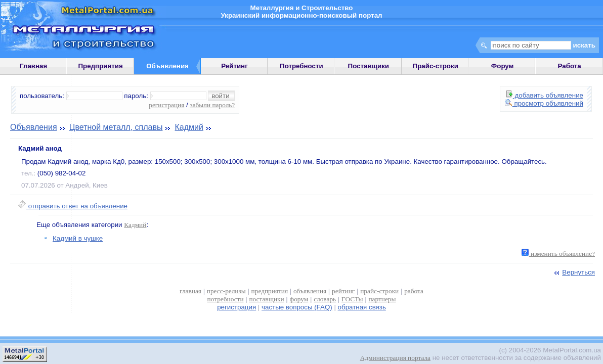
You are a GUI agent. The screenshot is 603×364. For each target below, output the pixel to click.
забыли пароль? (212, 105)
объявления (310, 291)
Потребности (301, 66)
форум (299, 299)
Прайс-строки (436, 66)
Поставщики (369, 66)
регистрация (166, 105)
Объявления (34, 127)
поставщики (266, 299)
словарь (325, 299)
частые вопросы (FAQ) (297, 307)
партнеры (382, 299)
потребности (226, 299)
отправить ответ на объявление (73, 206)
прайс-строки (379, 291)
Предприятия (101, 66)
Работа (570, 66)
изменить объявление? (558, 254)
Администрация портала (395, 358)
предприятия (270, 291)
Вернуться (574, 272)
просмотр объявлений (544, 103)
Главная (33, 66)
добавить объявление (545, 95)
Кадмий (189, 127)
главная (190, 291)
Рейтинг (234, 66)
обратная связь (362, 307)
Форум (503, 66)
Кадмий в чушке (78, 238)
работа (414, 291)
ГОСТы (352, 299)
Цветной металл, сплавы (116, 127)
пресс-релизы (226, 291)
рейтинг (343, 291)
